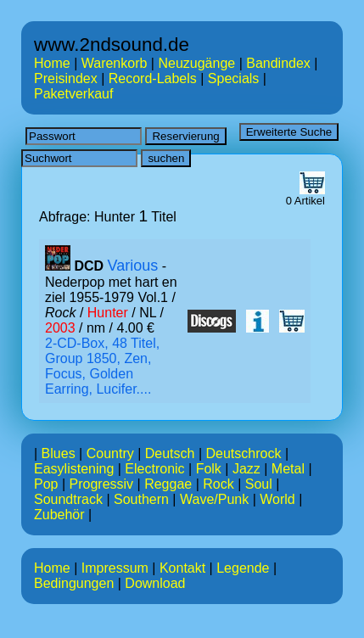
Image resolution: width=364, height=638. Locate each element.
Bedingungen (74, 583)
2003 (60, 328)
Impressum (115, 568)
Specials (233, 78)
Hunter (108, 313)
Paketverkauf (73, 94)
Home (52, 63)
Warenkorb (115, 63)
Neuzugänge (196, 63)
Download (155, 583)
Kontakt (182, 568)
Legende (243, 568)
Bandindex (278, 63)
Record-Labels (153, 78)
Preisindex (66, 78)
